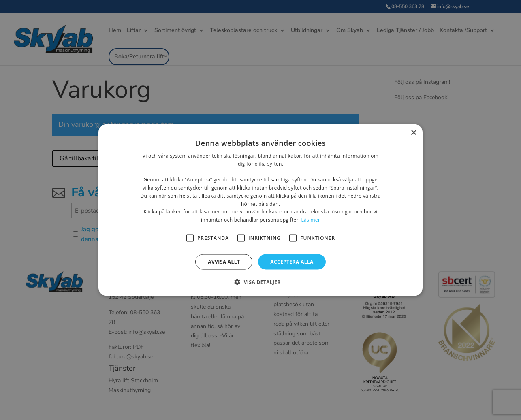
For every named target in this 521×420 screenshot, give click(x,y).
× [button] (413, 133)
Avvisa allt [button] (224, 262)
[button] (260, 282)
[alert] (260, 210)
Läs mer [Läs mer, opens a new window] (311, 220)
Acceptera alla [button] (292, 262)
